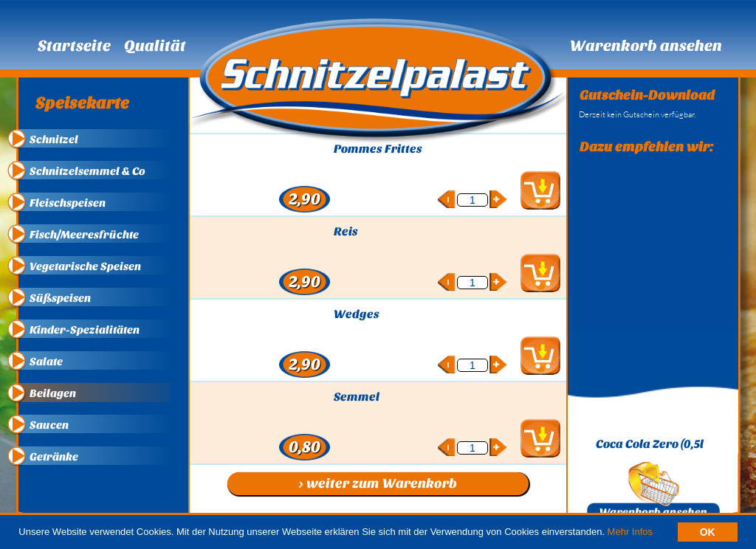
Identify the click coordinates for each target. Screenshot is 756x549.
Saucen (49, 425)
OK (708, 532)
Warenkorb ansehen (646, 46)
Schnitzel (54, 139)
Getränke (54, 457)
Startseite (74, 46)
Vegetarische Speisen (85, 266)
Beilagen (53, 393)
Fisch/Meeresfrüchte (84, 235)
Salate (46, 362)
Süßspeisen (60, 298)
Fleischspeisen (68, 203)
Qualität (155, 46)
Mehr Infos (630, 532)
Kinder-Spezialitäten (85, 330)
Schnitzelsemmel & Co (87, 171)
